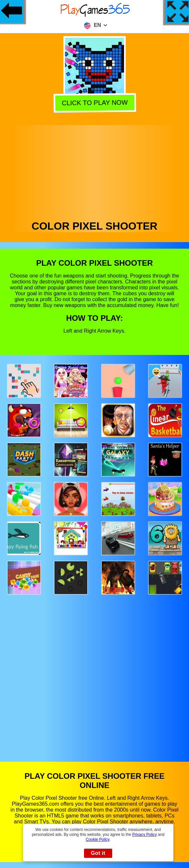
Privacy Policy (145, 835)
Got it (98, 853)
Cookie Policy (97, 839)
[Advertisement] (95, 171)
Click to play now (94, 103)
